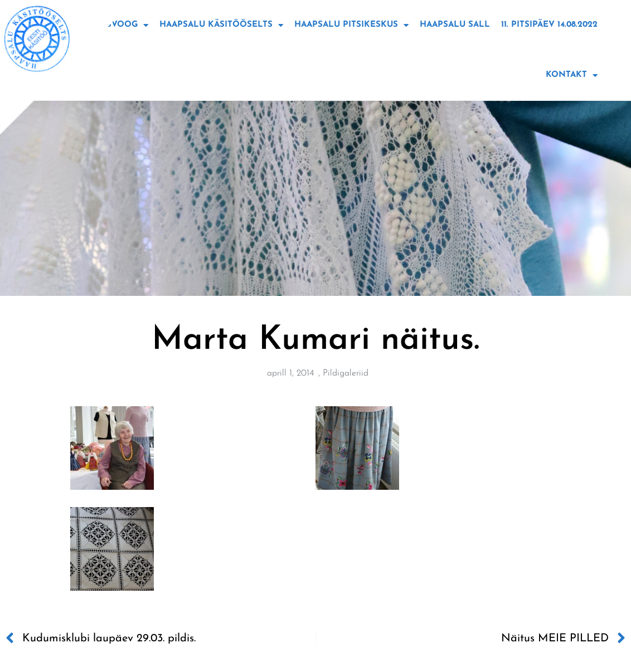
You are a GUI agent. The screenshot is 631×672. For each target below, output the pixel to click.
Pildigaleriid (346, 373)
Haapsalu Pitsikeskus (351, 25)
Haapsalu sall (455, 25)
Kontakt (572, 76)
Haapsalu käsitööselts (221, 25)
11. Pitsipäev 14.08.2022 (549, 25)
